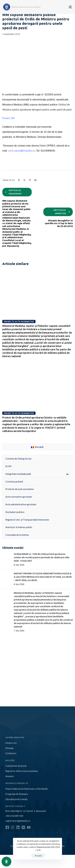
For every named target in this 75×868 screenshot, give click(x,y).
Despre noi (11, 743)
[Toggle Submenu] (67, 474)
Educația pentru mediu (16, 799)
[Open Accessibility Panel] (6, 862)
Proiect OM (8, 118)
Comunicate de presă (16, 766)
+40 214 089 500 (14, 816)
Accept (38, 856)
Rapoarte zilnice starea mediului (22, 771)
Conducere (11, 753)
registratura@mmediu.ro (18, 821)
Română (37, 447)
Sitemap (9, 748)
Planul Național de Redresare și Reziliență (26, 789)
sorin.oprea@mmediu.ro (22, 151)
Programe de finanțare (17, 794)
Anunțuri (10, 776)
